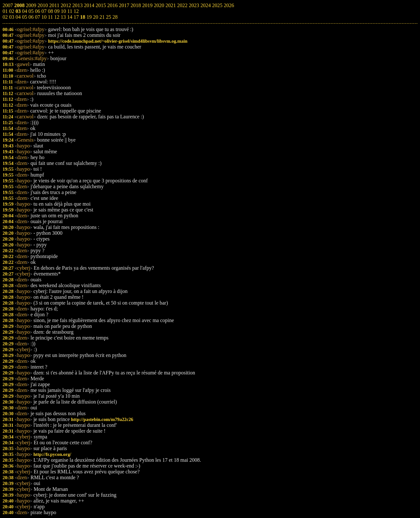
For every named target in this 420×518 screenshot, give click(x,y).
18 (83, 17)
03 (12, 17)
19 (89, 17)
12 (57, 17)
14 (70, 17)
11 (50, 17)
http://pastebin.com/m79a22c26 (102, 419)
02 (5, 17)
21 (102, 17)
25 (108, 17)
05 (25, 17)
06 (31, 17)
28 (115, 17)
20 (95, 17)
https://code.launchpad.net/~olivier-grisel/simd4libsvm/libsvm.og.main (118, 41)
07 (38, 17)
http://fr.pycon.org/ (52, 454)
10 (44, 17)
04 (18, 17)
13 (63, 17)
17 (76, 17)
